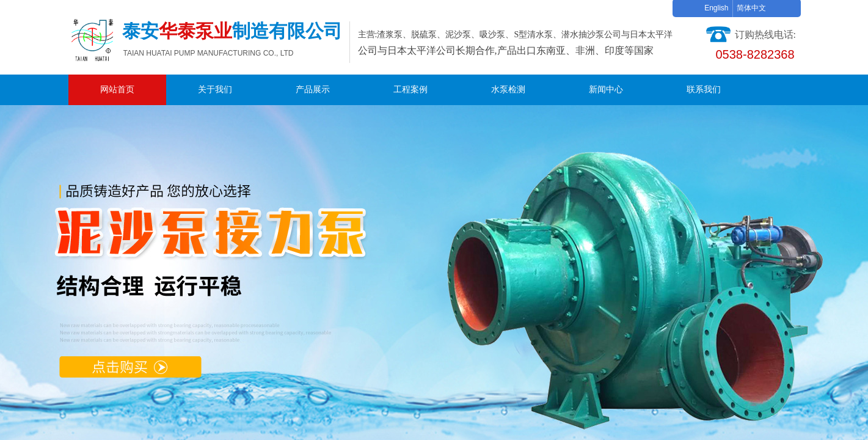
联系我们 (704, 90)
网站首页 (117, 90)
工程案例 (410, 90)
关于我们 (215, 90)
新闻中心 (606, 90)
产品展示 (313, 90)
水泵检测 (508, 90)
